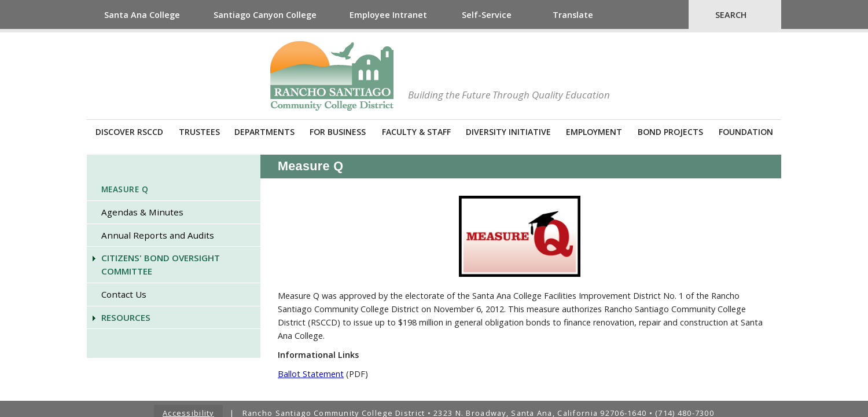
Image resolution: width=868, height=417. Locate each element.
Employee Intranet (388, 15)
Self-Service (487, 15)
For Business (338, 132)
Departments (264, 132)
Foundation (746, 132)
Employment (594, 132)
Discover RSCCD (129, 132)
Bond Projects (670, 132)
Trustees (199, 132)
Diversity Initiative (508, 132)
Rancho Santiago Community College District (332, 76)
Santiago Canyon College (265, 15)
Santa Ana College (142, 15)
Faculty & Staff (416, 132)
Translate (573, 15)
